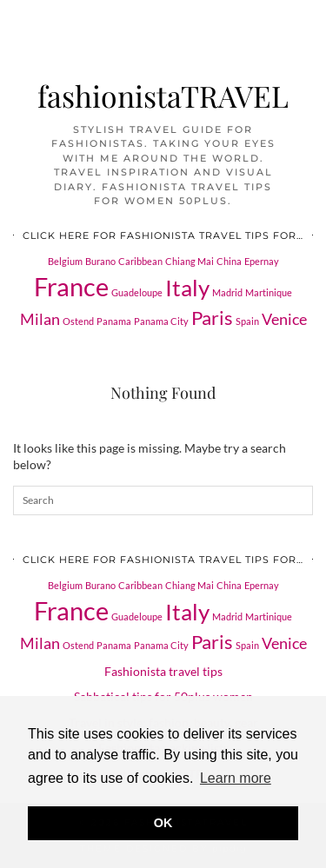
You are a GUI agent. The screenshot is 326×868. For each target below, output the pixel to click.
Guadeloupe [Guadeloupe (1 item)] (137, 292)
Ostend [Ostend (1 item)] (78, 321)
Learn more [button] (236, 778)
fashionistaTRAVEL (163, 95)
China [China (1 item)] (229, 261)
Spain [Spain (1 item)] (247, 321)
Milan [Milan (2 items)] (40, 319)
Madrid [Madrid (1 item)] (227, 292)
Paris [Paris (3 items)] (212, 318)
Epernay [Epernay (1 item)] (262, 261)
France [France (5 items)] (71, 286)
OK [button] (163, 823)
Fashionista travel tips (163, 671)
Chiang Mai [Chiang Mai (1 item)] (190, 261)
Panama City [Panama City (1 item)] (161, 321)
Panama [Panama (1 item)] (114, 321)
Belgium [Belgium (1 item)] (65, 261)
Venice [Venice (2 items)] (284, 319)
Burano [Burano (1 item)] (100, 261)
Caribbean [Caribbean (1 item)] (140, 261)
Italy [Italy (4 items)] (187, 288)
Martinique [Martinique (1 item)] (269, 292)
